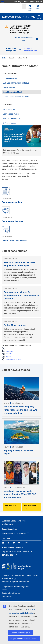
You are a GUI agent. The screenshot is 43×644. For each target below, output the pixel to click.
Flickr (26, 543)
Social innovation (10, 78)
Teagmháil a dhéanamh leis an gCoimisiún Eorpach (20, 575)
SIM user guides (9, 123)
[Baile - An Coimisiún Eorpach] (18, 566)
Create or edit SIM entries (14, 240)
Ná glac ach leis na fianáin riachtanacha (25, 639)
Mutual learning (9, 87)
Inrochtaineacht (7, 524)
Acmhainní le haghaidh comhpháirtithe (15, 582)
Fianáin (4, 590)
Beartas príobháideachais (11, 593)
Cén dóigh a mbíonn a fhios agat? (28, 2)
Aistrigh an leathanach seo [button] (31, 50)
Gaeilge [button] (38, 7)
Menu (39, 17)
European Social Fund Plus (14, 521)
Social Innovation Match (12, 92)
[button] (5, 348)
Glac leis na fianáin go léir (21, 633)
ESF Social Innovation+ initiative (16, 83)
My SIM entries (9, 109)
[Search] (24, 7)
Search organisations (11, 118)
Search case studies (11, 114)
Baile (4, 58)
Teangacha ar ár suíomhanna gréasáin (16, 587)
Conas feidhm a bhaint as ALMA (16, 97)
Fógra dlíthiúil (7, 596)
